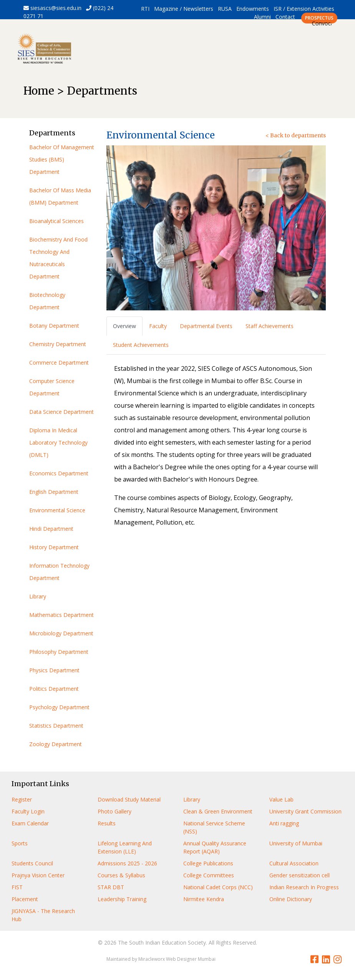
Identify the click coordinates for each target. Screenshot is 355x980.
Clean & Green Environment (218, 811)
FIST (17, 887)
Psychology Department (59, 707)
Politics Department (54, 689)
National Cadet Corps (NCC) (218, 887)
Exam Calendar (30, 823)
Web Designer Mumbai (191, 959)
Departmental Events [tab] (206, 326)
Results (107, 823)
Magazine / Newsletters (184, 9)
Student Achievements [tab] (141, 345)
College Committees (209, 875)
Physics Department (54, 670)
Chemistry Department (58, 344)
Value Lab (281, 799)
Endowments (253, 9)
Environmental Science (57, 510)
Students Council (32, 863)
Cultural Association (294, 863)
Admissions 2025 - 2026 (127, 863)
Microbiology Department (61, 633)
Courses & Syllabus (121, 875)
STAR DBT (111, 887)
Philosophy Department (59, 652)
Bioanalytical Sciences (56, 221)
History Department (54, 547)
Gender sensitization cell (299, 875)
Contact (285, 17)
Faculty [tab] (158, 326)
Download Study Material (129, 799)
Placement (25, 899)
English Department (54, 492)
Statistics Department (56, 726)
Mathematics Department (61, 615)
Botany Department (54, 326)
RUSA (225, 9)
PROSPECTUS (319, 18)
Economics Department (59, 473)
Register (22, 799)
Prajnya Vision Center (38, 875)
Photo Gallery (114, 811)
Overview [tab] (124, 326)
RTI (145, 9)
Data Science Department (61, 412)
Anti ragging (284, 823)
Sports (20, 843)
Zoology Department (56, 744)
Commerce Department (59, 362)
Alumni (262, 17)
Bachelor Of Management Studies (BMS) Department (62, 159)
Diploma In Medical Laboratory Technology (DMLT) (58, 442)
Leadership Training (122, 899)
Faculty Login (28, 811)
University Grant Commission (305, 811)
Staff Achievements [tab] (270, 326)
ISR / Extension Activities (304, 9)
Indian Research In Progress (304, 887)
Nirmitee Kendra (204, 899)
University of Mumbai (296, 843)
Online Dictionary (291, 899)
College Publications (208, 863)
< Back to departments (296, 135)
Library (38, 596)
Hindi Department (51, 529)
